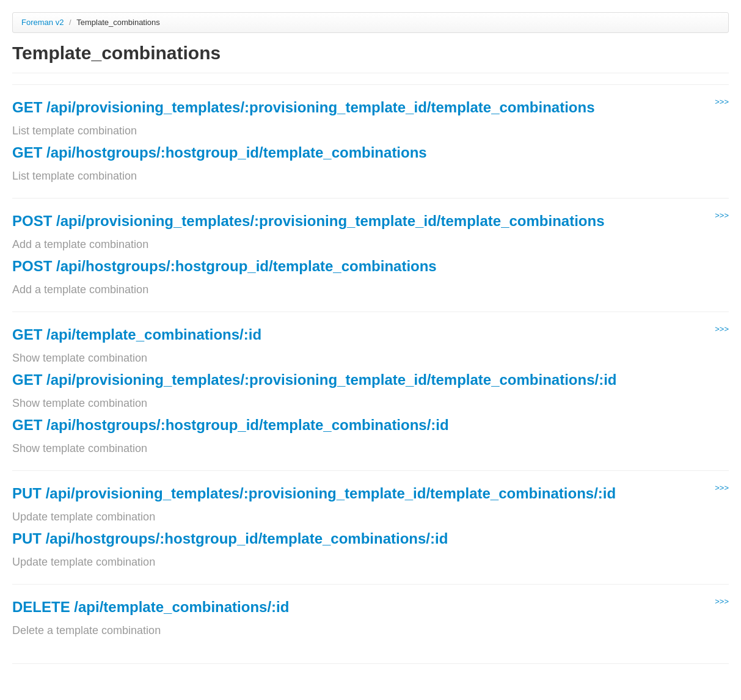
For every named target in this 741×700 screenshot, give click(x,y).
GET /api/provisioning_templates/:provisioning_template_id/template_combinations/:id (315, 380)
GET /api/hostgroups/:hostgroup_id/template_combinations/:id (231, 425)
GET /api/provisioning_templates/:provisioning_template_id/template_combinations (304, 107)
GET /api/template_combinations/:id (137, 334)
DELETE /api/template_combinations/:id (151, 607)
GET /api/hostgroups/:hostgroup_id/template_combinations (220, 152)
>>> (722, 102)
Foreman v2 (42, 22)
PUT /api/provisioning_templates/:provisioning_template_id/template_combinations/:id (314, 493)
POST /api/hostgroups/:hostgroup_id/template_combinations (224, 266)
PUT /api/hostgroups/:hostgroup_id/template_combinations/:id (230, 538)
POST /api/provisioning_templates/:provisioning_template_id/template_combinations (308, 221)
